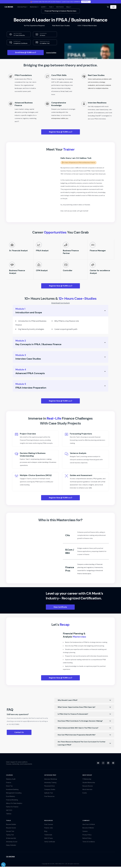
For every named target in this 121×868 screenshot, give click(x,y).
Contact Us (19, 732)
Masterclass (34, 7)
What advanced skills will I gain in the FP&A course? (84, 728)
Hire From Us (60, 7)
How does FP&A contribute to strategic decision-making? (84, 721)
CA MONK (9, 7)
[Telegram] (113, 765)
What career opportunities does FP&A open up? (84, 707)
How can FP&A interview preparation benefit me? (84, 735)
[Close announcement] (115, 2)
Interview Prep (22, 7)
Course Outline (51, 53)
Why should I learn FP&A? (84, 700)
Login (113, 7)
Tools (51, 7)
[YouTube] (98, 765)
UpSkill (44, 7)
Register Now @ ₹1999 (61, 132)
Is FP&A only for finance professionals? (84, 714)
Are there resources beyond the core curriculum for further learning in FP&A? (84, 743)
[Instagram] (103, 765)
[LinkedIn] (108, 765)
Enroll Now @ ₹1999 (26, 53)
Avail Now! (86, 2)
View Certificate (60, 607)
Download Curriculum (60, 303)
